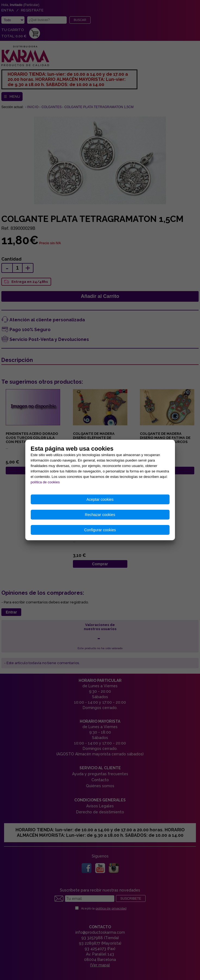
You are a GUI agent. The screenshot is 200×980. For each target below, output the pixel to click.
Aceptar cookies (100, 499)
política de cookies (45, 482)
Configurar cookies (100, 530)
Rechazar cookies (100, 515)
